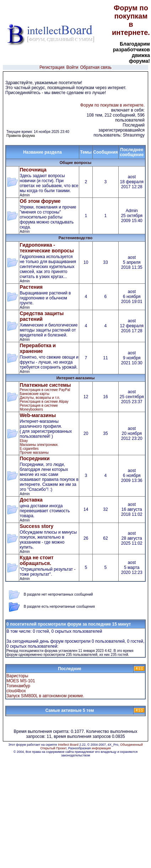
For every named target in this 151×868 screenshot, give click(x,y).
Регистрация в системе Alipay (44, 402)
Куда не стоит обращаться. (36, 560)
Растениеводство (75, 238)
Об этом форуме (40, 201)
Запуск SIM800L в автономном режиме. (45, 696)
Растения (31, 287)
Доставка (31, 500)
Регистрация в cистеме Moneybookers (39, 407)
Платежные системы (45, 385)
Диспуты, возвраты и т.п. (40, 398)
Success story (36, 526)
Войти (72, 67)
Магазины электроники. (39, 445)
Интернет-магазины (76, 378)
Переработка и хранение (38, 348)
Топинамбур (18, 686)
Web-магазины (38, 415)
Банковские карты (34, 394)
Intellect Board (68, 745)
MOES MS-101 (21, 681)
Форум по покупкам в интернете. (131, 20)
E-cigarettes (29, 449)
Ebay (24, 441)
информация (101, 748)
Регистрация (52, 67)
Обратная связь (96, 67)
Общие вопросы (75, 163)
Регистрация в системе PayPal (45, 390)
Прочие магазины (34, 453)
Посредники (34, 458)
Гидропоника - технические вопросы (47, 248)
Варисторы (17, 676)
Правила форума (21, 136)
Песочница (33, 170)
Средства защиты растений (42, 316)
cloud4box (16, 691)
